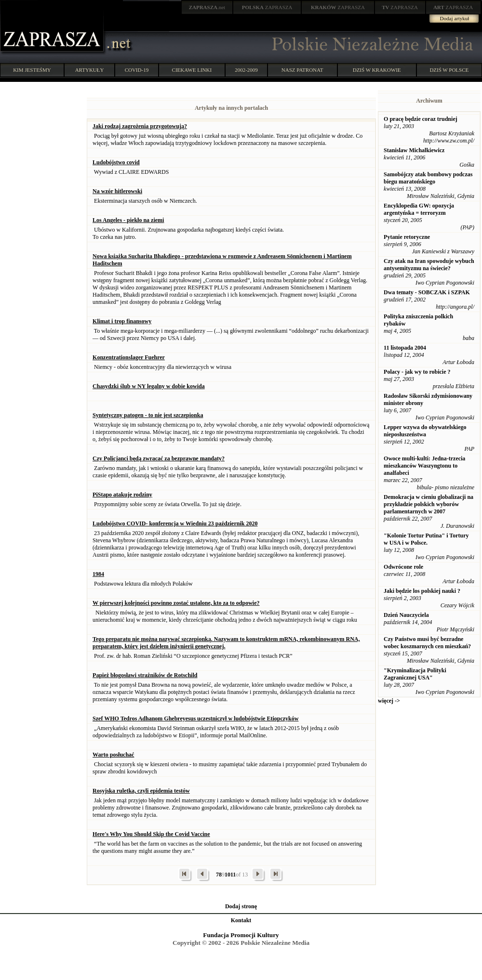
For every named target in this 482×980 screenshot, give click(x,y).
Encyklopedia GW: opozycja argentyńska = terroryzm (419, 209)
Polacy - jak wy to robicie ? (417, 372)
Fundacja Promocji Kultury (241, 935)
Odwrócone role (403, 567)
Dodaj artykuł (455, 18)
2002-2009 (246, 70)
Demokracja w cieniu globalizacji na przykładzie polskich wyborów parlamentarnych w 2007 (428, 504)
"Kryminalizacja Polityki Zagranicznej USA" (415, 674)
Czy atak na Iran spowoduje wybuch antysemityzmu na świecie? (429, 265)
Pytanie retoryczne (407, 237)
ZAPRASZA (267, 7)
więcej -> (389, 701)
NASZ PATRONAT (302, 70)
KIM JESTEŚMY (32, 70)
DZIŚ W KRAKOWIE (377, 70)
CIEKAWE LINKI (192, 70)
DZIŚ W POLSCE (449, 70)
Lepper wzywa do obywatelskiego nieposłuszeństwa (425, 431)
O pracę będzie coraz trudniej (421, 119)
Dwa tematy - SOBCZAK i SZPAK (427, 292)
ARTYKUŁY (90, 70)
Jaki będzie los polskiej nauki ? (422, 591)
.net (207, 7)
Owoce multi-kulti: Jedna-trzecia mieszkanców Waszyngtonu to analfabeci (424, 466)
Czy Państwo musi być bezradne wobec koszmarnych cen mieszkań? (427, 643)
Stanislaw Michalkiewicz (414, 150)
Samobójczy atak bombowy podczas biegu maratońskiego (428, 178)
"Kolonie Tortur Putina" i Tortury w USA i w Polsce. (426, 539)
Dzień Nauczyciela (406, 615)
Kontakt (241, 920)
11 (233, 875)
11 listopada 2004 (405, 348)
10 (228, 875)
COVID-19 (137, 70)
